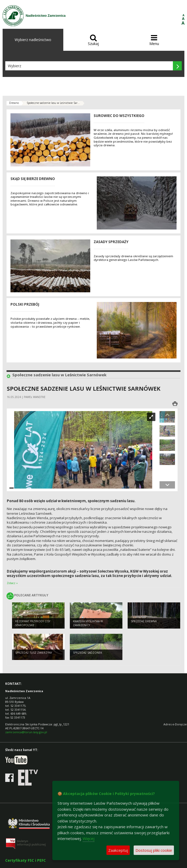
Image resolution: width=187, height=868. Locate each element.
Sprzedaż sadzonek (87, 653)
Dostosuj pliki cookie (154, 850)
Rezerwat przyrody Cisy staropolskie (33, 623)
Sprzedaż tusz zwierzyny (34, 653)
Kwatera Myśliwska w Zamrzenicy (88, 623)
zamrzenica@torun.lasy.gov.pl (26, 732)
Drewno (14, 103)
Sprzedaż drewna (144, 621)
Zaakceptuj (118, 850)
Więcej (89, 838)
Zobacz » (12, 583)
